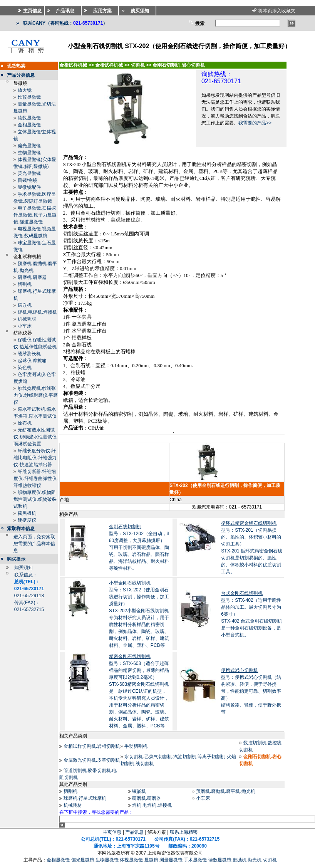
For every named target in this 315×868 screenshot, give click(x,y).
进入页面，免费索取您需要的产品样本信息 (34, 544)
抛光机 (255, 860)
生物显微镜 (29, 153)
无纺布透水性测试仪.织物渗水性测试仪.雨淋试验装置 (36, 437)
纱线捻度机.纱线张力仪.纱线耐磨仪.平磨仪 (36, 395)
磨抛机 (240, 860)
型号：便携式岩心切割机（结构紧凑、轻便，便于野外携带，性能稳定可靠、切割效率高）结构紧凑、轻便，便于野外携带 (251, 691)
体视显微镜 (131, 860)
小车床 (25, 326)
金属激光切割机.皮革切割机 (92, 760)
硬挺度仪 (27, 520)
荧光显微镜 (29, 173)
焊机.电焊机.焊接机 (38, 312)
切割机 (25, 284)
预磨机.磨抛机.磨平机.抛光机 (226, 791)
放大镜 (25, 90)
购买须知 (23, 567)
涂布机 (25, 423)
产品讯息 (134, 832)
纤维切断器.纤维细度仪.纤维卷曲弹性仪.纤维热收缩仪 (36, 478)
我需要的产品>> (255, 123)
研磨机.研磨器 (32, 277)
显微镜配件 (29, 187)
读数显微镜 (29, 118)
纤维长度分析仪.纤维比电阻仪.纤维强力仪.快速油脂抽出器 (35, 458)
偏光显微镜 (29, 146)
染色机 (25, 368)
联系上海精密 (184, 832)
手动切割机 (136, 746)
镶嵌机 (25, 305)
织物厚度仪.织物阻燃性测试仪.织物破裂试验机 (35, 499)
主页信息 (112, 832)
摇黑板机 (27, 513)
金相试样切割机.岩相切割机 (92, 746)
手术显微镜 (195, 860)
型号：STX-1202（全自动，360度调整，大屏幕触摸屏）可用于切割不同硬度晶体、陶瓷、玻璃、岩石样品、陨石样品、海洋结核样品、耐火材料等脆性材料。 (139, 547)
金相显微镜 (29, 125)
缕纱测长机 (29, 354)
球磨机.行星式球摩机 (85, 798)
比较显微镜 (29, 97)
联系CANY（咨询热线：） (65, 23)
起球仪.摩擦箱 (32, 361)
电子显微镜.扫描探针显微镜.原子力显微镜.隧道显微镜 (35, 215)
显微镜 (151, 860)
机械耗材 (27, 319)
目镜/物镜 (28, 180)
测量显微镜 (171, 860)
